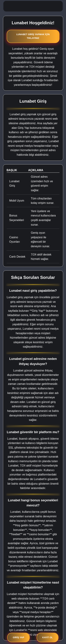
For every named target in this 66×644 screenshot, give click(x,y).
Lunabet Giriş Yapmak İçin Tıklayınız (33, 36)
